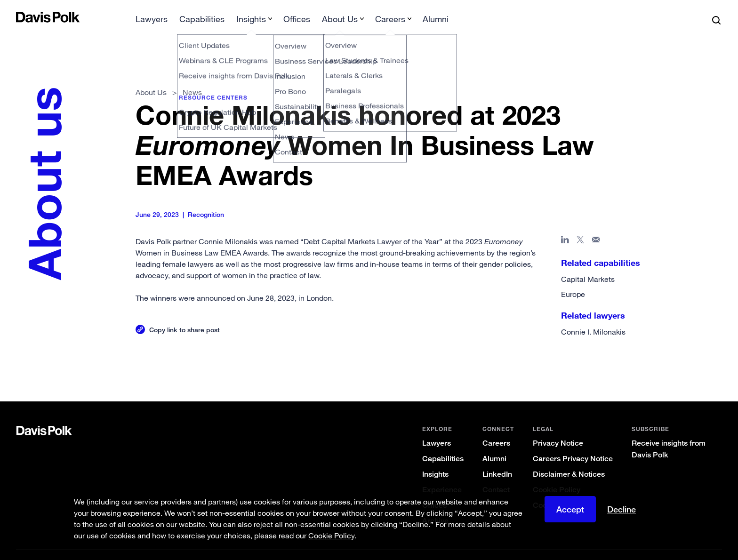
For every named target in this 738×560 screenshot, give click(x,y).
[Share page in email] (596, 226)
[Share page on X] (581, 226)
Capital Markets (588, 264)
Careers (496, 428)
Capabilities (443, 444)
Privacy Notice (558, 428)
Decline (622, 509)
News (192, 77)
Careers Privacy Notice (573, 444)
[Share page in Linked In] (565, 226)
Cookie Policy (557, 475)
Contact (496, 475)
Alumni (494, 444)
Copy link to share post (184, 315)
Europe (573, 279)
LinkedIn (497, 459)
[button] (22, 17)
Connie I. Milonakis (593, 317)
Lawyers (437, 428)
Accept (570, 509)
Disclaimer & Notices (569, 459)
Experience (442, 475)
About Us (151, 77)
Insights (435, 459)
